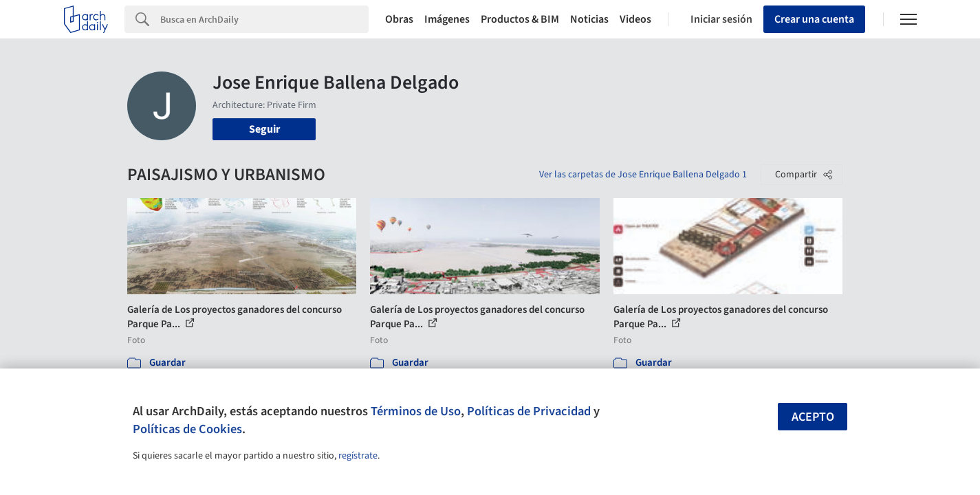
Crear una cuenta (814, 19)
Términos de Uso (416, 411)
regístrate (358, 456)
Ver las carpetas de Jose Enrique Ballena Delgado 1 (643, 175)
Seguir (264, 129)
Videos (635, 19)
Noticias (589, 19)
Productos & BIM (520, 19)
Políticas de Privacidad (529, 411)
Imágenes (447, 19)
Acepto (813, 417)
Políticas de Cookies (187, 429)
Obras (399, 19)
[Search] (264, 19)
